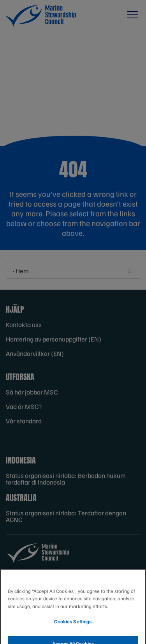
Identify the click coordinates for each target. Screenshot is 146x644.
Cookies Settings (73, 625)
